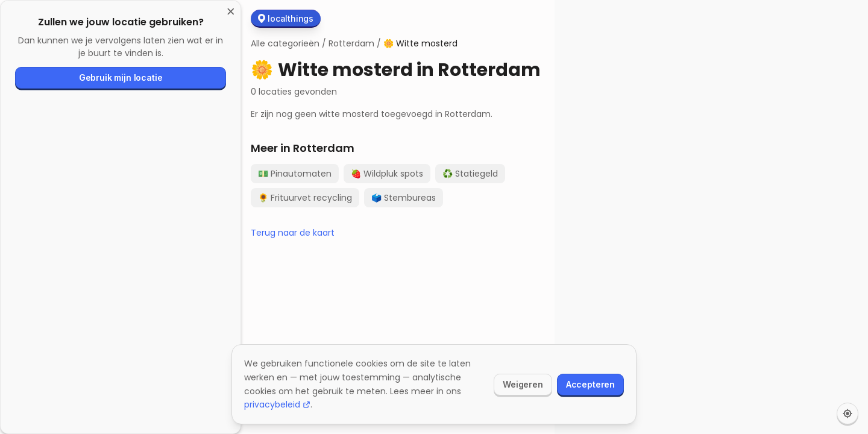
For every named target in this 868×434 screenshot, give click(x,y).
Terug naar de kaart (293, 233)
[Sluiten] (231, 12)
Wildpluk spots (387, 174)
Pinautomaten (295, 174)
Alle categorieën (285, 43)
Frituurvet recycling (305, 198)
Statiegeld (470, 174)
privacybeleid (277, 404)
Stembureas (404, 198)
